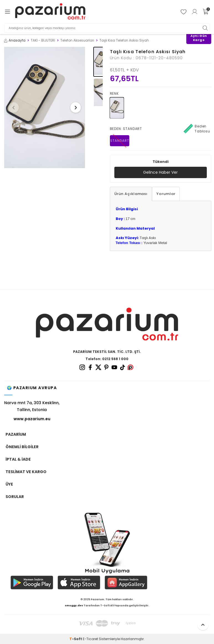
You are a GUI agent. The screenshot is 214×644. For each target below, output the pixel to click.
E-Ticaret (90, 639)
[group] (45, 107)
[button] (14, 107)
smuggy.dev (74, 605)
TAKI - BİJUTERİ (43, 40)
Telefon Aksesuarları (77, 40)
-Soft (76, 639)
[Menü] (7, 12)
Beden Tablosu (197, 129)
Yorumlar (166, 194)
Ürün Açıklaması (131, 194)
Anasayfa (15, 40)
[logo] (50, 12)
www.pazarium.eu (32, 419)
